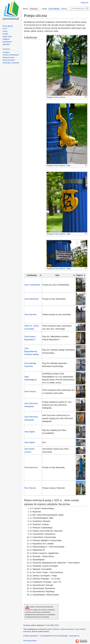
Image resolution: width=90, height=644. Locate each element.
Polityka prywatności (31, 636)
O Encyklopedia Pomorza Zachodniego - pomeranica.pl (59, 636)
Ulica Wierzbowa (31, 299)
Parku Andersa (60, 97)
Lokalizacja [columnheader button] (32, 275)
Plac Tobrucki (30, 488)
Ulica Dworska (30, 314)
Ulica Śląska (30, 432)
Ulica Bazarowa (31, 467)
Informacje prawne (30, 641)
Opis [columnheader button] (57, 275)
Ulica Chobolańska (32, 285)
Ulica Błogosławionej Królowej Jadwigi (31, 351)
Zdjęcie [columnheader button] (79, 275)
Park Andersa (30, 391)
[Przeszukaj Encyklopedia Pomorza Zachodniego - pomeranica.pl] (80, 8)
